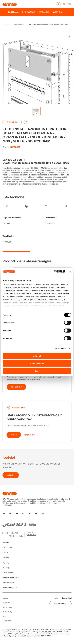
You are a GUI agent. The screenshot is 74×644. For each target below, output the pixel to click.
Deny (37, 371)
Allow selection (37, 363)
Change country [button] (60, 603)
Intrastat (5, 598)
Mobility (6, 568)
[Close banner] (70, 272)
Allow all (37, 356)
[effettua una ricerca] (64, 4)
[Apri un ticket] (16, 387)
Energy (8, 25)
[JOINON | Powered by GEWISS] (19, 525)
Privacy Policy (7, 607)
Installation (7, 548)
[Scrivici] (14, 435)
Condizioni (6, 603)
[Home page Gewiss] (10, 4)
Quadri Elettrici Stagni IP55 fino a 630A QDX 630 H (19, 25)
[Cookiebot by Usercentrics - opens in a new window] (54, 272)
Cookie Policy (7, 612)
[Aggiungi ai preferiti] (26, 122)
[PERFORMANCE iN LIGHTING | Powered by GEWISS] (19, 535)
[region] (37, 232)
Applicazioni (8, 573)
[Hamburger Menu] (69, 4)
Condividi (12, 122)
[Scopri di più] (31, 435)
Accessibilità (7, 621)
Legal (4, 616)
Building (6, 558)
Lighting (6, 563)
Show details (60, 348)
